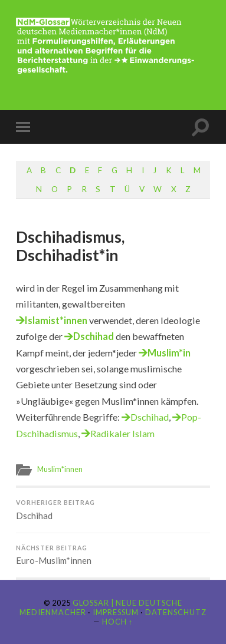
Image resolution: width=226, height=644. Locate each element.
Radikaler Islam (122, 433)
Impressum (116, 612)
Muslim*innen (60, 469)
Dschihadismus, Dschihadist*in (70, 246)
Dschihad (94, 336)
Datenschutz (176, 612)
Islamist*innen (56, 320)
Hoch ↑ (117, 622)
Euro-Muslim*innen (113, 555)
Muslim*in (169, 353)
